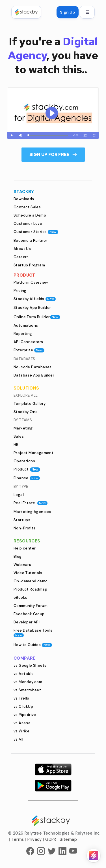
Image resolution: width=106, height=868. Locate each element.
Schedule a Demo (30, 215)
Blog (18, 556)
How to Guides (33, 645)
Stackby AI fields (35, 299)
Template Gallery (30, 404)
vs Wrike (21, 731)
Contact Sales (27, 207)
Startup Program (29, 265)
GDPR (51, 839)
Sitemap (68, 839)
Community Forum (31, 606)
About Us (22, 249)
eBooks (20, 597)
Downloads (24, 199)
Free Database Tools (33, 633)
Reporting (23, 334)
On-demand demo (31, 581)
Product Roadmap (30, 589)
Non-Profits (24, 528)
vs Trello (21, 698)
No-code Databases (33, 367)
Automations (26, 325)
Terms (18, 839)
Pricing (20, 291)
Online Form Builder (37, 317)
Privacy (35, 839)
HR (16, 445)
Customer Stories (36, 232)
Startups (22, 520)
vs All (18, 739)
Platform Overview (31, 282)
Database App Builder (34, 375)
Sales (19, 436)
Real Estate (31, 503)
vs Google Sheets (30, 665)
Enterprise (29, 350)
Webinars (22, 565)
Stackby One (26, 412)
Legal (19, 495)
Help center (25, 548)
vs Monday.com (28, 682)
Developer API (27, 622)
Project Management (33, 453)
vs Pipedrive (25, 715)
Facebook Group (29, 614)
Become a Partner (30, 240)
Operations (24, 461)
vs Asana (22, 723)
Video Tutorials (28, 573)
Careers (21, 257)
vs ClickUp (23, 706)
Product (27, 469)
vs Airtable (24, 674)
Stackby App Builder (32, 308)
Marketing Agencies (32, 512)
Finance (27, 478)
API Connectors (28, 342)
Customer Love (28, 224)
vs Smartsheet (27, 690)
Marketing (23, 428)
